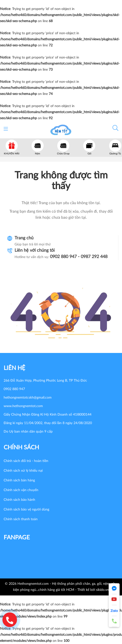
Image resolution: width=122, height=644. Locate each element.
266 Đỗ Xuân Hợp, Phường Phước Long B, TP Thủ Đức (45, 381)
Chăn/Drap (63, 154)
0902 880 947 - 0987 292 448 (79, 257)
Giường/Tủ (115, 154)
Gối (89, 154)
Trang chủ (24, 238)
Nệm (37, 154)
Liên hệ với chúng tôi (35, 251)
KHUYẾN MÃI (12, 154)
